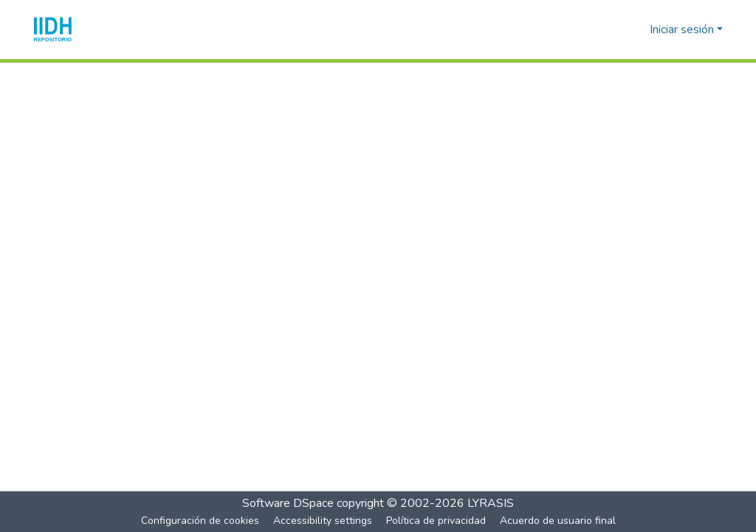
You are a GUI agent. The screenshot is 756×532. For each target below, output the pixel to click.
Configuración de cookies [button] (200, 521)
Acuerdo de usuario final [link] (558, 521)
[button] (53, 30)
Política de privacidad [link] (436, 521)
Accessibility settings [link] (323, 521)
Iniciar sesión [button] (683, 30)
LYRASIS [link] (491, 503)
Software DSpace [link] (288, 503)
